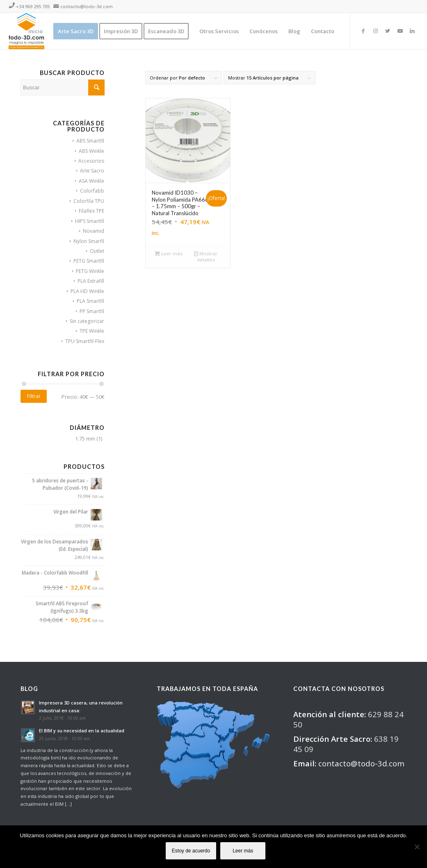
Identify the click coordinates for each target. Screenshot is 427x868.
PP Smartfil (92, 311)
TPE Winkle (92, 331)
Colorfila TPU (89, 201)
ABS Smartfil (90, 141)
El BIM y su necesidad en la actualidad (82, 731)
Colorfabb (92, 191)
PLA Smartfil (90, 301)
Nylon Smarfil (89, 241)
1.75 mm (85, 439)
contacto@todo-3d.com (87, 6)
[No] (417, 847)
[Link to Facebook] (363, 31)
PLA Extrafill (91, 281)
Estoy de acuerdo (191, 851)
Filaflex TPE (91, 211)
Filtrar (34, 396)
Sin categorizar (87, 321)
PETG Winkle (90, 271)
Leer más (243, 851)
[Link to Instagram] (375, 31)
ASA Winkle (91, 181)
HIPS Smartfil (90, 221)
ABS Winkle (91, 151)
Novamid (94, 231)
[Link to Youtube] (400, 31)
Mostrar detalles (206, 256)
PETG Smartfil (89, 261)
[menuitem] (35, 31)
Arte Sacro (92, 171)
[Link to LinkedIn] (412, 31)
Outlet (97, 251)
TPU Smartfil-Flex (85, 341)
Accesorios (91, 161)
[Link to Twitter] (388, 31)
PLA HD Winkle (87, 291)
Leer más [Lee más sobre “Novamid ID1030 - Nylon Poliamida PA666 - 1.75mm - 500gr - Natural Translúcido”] (169, 253)
